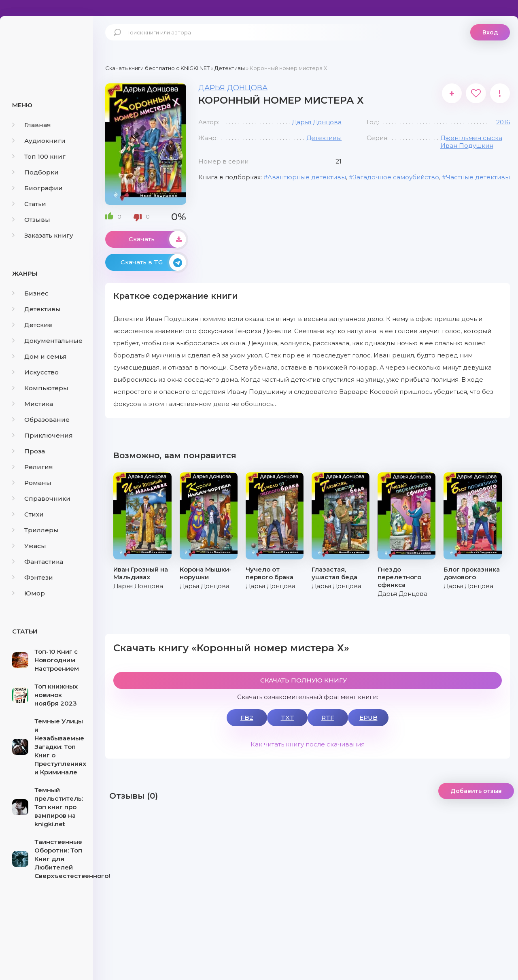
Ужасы (29, 546)
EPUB (368, 717)
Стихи (28, 514)
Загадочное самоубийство (396, 177)
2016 (503, 122)
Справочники (41, 499)
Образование (41, 420)
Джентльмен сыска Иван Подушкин (471, 142)
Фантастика (38, 562)
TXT (288, 717)
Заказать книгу (43, 235)
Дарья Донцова (233, 88)
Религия (33, 467)
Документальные (47, 341)
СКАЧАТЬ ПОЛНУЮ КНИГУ (304, 680)
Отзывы (31, 220)
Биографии (37, 188)
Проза (29, 451)
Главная (32, 125)
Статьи (29, 204)
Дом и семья (39, 356)
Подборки (35, 172)
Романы (32, 483)
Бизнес (30, 293)
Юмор (29, 593)
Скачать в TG (153, 262)
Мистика (33, 404)
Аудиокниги (39, 141)
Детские (32, 325)
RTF (328, 717)
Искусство (35, 372)
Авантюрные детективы (307, 177)
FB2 (247, 717)
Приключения (42, 435)
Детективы (36, 309)
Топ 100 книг (39, 156)
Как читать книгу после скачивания (308, 744)
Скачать (157, 239)
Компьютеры (40, 388)
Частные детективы (478, 177)
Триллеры (35, 530)
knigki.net (47, 47)
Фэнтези (33, 577)
